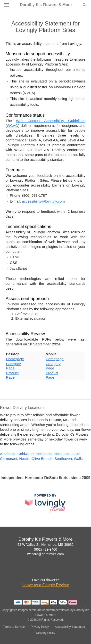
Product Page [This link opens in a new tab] (12, 375)
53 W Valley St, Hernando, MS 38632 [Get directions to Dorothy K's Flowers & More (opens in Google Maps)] (46, 545)
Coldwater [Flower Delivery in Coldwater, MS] (26, 454)
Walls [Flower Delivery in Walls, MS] (78, 459)
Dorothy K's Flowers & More (46, 5)
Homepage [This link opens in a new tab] (15, 359)
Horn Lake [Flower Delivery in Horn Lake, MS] (62, 454)
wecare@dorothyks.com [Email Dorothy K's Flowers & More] (45, 554)
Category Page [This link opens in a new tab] (13, 366)
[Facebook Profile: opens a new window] (40, 570)
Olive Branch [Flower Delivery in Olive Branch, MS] (42, 459)
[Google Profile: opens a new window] (51, 570)
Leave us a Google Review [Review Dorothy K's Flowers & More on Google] (45, 585)
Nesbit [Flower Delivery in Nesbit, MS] (24, 459)
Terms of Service (14, 627)
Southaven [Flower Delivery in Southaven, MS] (63, 459)
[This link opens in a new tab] (46, 503)
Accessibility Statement (70, 627)
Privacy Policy (40, 627)
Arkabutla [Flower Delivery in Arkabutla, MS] (8, 454)
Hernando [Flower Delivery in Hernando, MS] (44, 454)
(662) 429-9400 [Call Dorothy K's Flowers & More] (46, 549)
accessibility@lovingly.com (43, 201)
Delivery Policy (45, 633)
